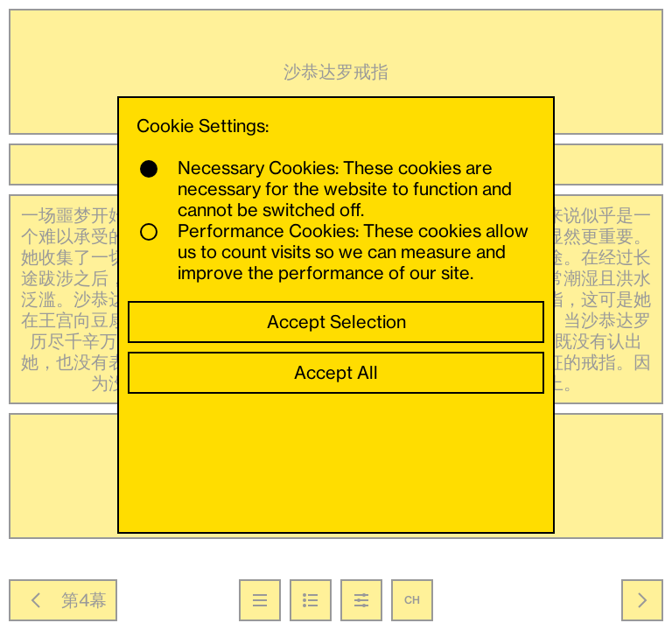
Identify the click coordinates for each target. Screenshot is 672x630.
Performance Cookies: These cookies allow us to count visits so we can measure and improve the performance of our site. (334, 252)
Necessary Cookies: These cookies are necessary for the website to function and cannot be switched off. (326, 189)
